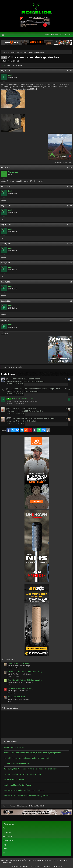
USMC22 (10, 391)
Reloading (11, 693)
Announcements (13, 676)
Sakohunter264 (12, 411)
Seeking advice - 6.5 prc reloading (20, 688)
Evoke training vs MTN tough (18, 663)
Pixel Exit (55, 860)
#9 (71, 301)
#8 (71, 282)
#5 (71, 225)
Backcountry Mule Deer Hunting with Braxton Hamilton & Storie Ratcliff (30, 769)
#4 (71, 206)
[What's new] (66, 35)
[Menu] (3, 35)
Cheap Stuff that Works (16, 697)
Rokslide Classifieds (37, 381)
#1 (71, 71)
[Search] (70, 35)
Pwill (5, 61)
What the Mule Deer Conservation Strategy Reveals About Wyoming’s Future (32, 753)
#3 (71, 187)
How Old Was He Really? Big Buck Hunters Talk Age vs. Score (27, 796)
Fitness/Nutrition (13, 668)
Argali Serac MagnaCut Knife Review (17, 785)
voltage (9, 421)
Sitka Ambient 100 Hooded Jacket (26, 379)
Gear (9, 701)
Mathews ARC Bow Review (14, 747)
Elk (9, 685)
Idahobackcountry (13, 381)
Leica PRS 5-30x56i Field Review (16, 763)
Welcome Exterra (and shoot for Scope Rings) (25, 672)
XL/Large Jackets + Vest (22, 399)
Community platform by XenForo (22, 860)
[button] (61, 35)
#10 (70, 320)
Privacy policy (8, 841)
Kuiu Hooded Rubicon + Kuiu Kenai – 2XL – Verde (33, 418)
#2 (71, 167)
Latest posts (10, 659)
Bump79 (9, 401)
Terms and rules (9, 836)
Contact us (7, 832)
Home (5, 849)
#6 (71, 244)
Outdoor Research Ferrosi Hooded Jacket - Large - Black (36, 389)
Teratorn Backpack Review (14, 780)
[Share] (68, 71)
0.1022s (43, 866)
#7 (71, 263)
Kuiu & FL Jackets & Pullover (24, 409)
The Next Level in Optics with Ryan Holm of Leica (22, 774)
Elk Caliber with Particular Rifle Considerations (25, 680)
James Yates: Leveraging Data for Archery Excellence (24, 790)
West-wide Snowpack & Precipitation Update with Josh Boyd (26, 758)
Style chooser (9, 824)
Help (5, 845)
